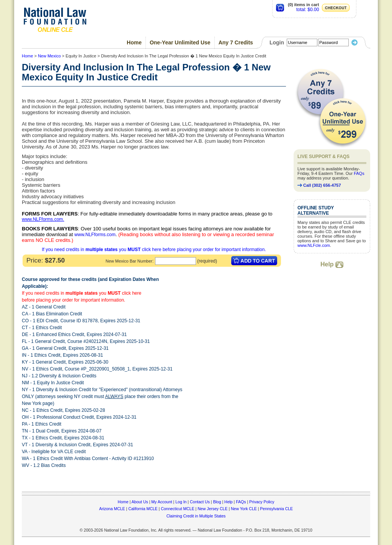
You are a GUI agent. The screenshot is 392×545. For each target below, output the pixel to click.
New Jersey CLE (212, 509)
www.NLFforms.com (42, 219)
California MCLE (143, 509)
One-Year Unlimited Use (180, 42)
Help (332, 264)
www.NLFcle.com (314, 245)
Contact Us (200, 502)
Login (277, 42)
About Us (140, 502)
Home (134, 42)
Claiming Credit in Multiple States (196, 516)
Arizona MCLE (112, 509)
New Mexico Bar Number (129, 261)
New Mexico (49, 56)
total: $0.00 (308, 10)
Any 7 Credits (236, 42)
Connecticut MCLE (178, 509)
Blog (217, 502)
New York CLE (244, 509)
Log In (181, 502)
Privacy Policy (262, 502)
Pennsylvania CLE (276, 509)
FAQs (359, 173)
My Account (162, 502)
